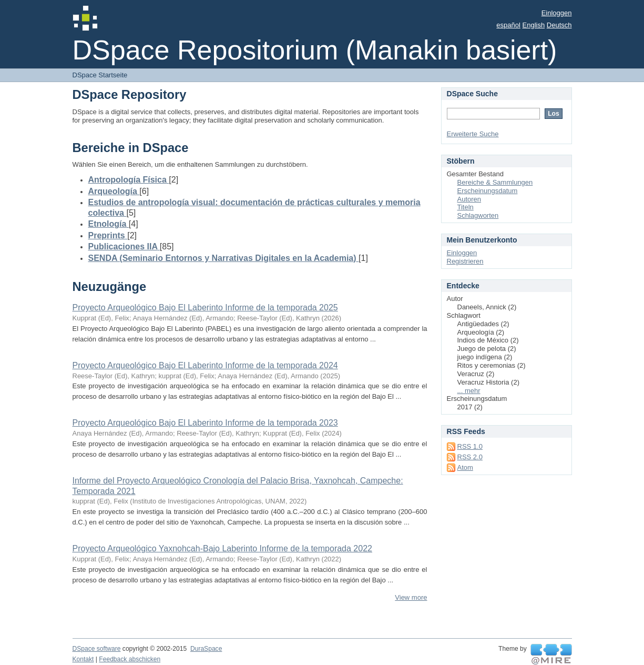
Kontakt (83, 659)
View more (411, 597)
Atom (465, 467)
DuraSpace (206, 649)
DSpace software (97, 649)
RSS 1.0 (470, 446)
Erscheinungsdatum (488, 191)
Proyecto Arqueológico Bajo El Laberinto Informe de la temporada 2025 (205, 308)
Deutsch (559, 25)
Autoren (469, 199)
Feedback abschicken (130, 659)
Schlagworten (478, 215)
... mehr (469, 391)
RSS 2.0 (470, 457)
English (534, 25)
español (508, 25)
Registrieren (465, 261)
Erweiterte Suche (473, 134)
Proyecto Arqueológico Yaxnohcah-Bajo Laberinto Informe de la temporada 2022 (222, 548)
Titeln (466, 207)
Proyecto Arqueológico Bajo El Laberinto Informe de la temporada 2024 (205, 365)
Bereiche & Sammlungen (495, 182)
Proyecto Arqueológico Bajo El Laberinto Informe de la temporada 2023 (205, 423)
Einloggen (557, 13)
